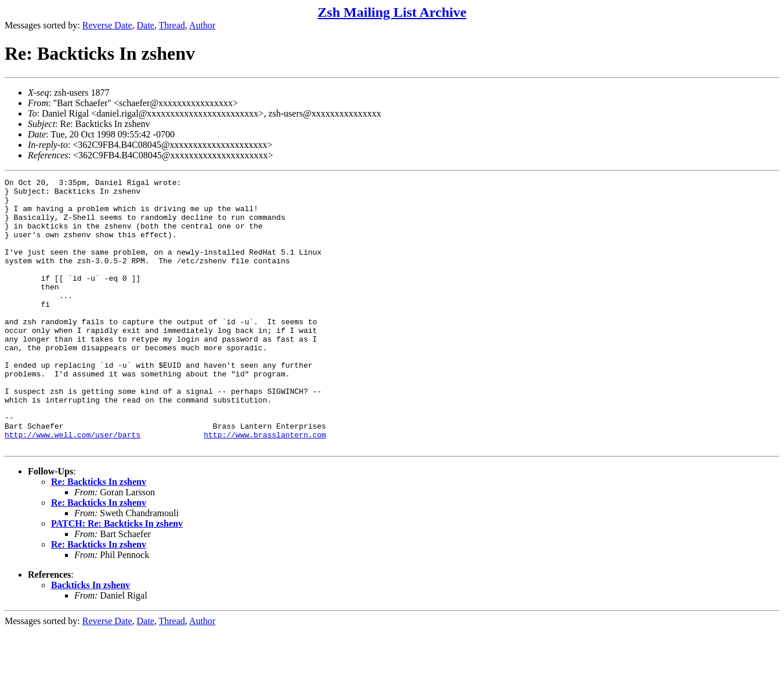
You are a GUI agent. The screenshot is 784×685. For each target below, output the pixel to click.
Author (202, 25)
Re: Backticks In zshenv (99, 536)
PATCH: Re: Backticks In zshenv (117, 577)
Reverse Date (107, 25)
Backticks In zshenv (91, 639)
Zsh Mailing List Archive (392, 12)
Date (146, 25)
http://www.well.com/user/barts (73, 487)
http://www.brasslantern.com (265, 487)
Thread (171, 25)
